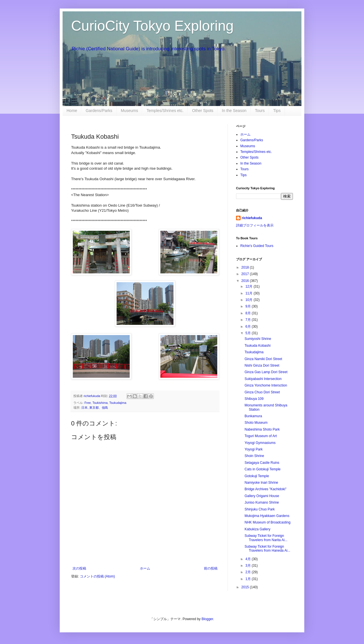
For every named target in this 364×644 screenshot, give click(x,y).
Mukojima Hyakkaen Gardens (267, 516)
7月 (249, 320)
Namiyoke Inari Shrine (261, 483)
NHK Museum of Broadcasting (267, 522)
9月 (249, 306)
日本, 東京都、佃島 (95, 408)
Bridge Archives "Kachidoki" (265, 489)
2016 (246, 281)
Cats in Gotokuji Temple (263, 469)
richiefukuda (252, 218)
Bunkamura (253, 416)
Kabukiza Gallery (258, 529)
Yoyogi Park (254, 449)
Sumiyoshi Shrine (258, 339)
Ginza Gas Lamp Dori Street (266, 372)
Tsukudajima (118, 403)
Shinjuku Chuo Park (260, 509)
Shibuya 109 (254, 399)
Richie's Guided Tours (257, 246)
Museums (130, 111)
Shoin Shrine (254, 456)
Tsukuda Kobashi (258, 346)
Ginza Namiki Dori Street (263, 359)
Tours (260, 111)
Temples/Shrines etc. (165, 111)
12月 (250, 286)
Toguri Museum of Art (261, 436)
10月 (250, 300)
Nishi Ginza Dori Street (262, 365)
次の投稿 (79, 568)
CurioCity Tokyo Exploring (152, 26)
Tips (277, 111)
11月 (250, 293)
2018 (246, 267)
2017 (246, 274)
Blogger (207, 619)
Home (72, 111)
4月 (249, 559)
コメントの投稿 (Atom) (97, 576)
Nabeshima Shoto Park (262, 429)
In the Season (234, 111)
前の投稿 (211, 568)
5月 (249, 333)
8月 (249, 313)
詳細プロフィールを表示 (255, 225)
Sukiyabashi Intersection (263, 379)
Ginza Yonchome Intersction (266, 385)
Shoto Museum (256, 423)
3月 (249, 566)
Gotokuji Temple (257, 476)
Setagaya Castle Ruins (262, 463)
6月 (249, 327)
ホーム (145, 568)
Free (88, 403)
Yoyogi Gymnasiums (260, 443)
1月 (249, 579)
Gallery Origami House (262, 496)
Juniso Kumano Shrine (262, 502)
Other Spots (203, 111)
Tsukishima (100, 403)
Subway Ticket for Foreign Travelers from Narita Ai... (266, 538)
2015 (246, 587)
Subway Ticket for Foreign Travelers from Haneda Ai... (267, 549)
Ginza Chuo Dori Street (262, 392)
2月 (249, 572)
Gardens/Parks (99, 111)
